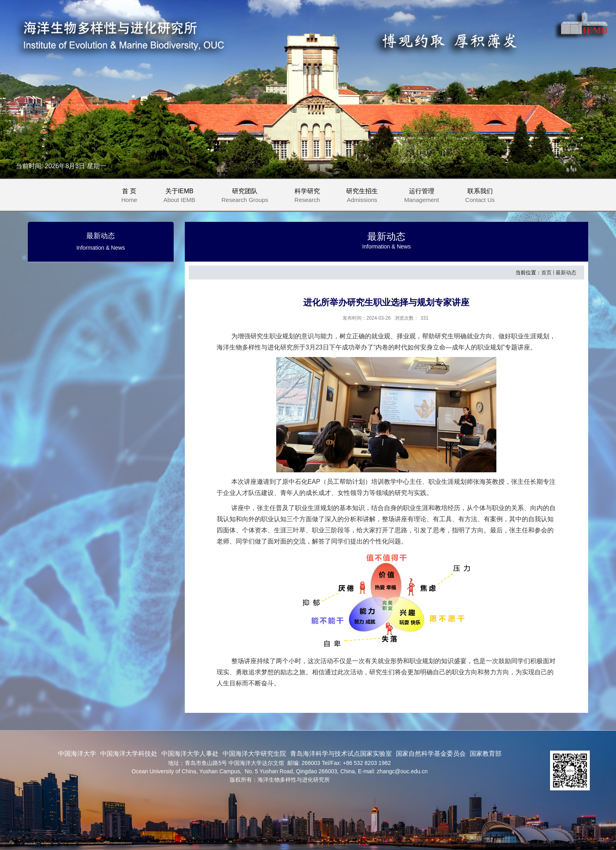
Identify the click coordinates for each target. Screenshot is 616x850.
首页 (546, 273)
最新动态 (566, 273)
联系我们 (480, 197)
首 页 (129, 197)
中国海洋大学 (77, 754)
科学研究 (311, 197)
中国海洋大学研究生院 (254, 754)
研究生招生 (366, 197)
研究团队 (248, 197)
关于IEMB (183, 197)
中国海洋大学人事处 (190, 754)
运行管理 (425, 197)
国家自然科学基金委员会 (431, 754)
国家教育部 (486, 754)
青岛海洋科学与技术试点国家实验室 (341, 754)
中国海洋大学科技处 (129, 754)
